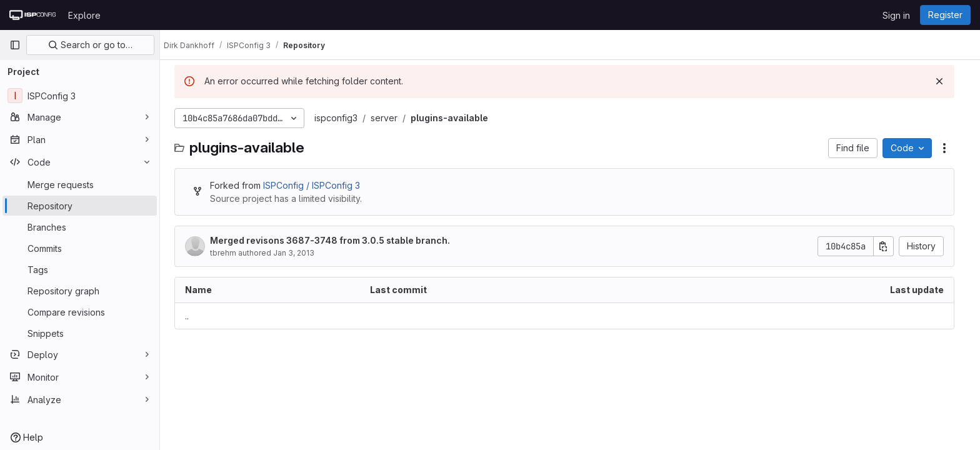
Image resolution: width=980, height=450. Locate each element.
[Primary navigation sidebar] (15, 45)
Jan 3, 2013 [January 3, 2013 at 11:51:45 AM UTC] (299, 253)
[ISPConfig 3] (80, 96)
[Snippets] (80, 333)
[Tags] (80, 269)
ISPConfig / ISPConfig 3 (317, 185)
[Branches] (80, 227)
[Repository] (80, 206)
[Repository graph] (80, 291)
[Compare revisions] (80, 312)
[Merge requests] (80, 184)
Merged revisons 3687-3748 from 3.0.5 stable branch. (336, 240)
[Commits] (80, 248)
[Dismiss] (945, 81)
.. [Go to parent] (192, 316)
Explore (84, 15)
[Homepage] (32, 15)
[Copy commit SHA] (889, 246)
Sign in (896, 15)
